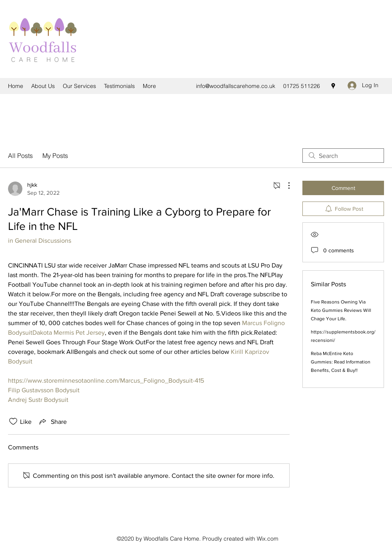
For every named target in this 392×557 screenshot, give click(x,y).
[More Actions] (285, 186)
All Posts (20, 156)
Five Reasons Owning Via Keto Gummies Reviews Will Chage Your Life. (341, 310)
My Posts (55, 156)
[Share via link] (52, 421)
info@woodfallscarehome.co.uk (236, 86)
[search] (343, 156)
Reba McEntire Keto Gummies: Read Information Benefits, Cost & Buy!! (341, 362)
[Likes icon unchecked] (13, 421)
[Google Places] (333, 86)
